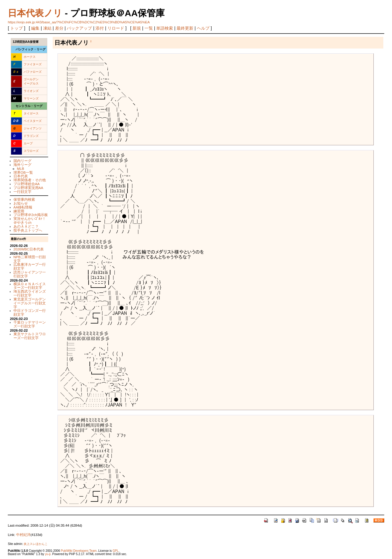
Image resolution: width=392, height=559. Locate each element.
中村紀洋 (23, 535)
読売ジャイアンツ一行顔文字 (30, 274)
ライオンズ (31, 91)
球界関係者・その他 (30, 180)
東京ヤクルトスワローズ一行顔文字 (30, 336)
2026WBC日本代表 (29, 249)
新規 (137, 28)
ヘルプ (203, 28)
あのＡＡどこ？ (26, 226)
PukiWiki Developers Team (79, 551)
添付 (100, 28)
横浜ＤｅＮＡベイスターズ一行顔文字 (30, 286)
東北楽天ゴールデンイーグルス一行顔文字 (30, 303)
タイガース (31, 113)
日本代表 (21, 176)
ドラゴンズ (31, 136)
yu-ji (48, 554)
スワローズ (31, 151)
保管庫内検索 (24, 199)
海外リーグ (22, 165)
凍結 (47, 28)
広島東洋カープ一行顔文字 (30, 266)
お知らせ (21, 203)
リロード (116, 28)
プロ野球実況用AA (28, 188)
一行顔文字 (22, 192)
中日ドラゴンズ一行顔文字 (30, 312)
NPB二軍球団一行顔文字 (30, 259)
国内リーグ (22, 161)
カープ (28, 143)
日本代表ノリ (35, 13)
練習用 (19, 211)
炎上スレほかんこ (36, 544)
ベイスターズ (33, 121)
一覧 (149, 28)
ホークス (30, 57)
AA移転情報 (23, 207)
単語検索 (165, 28)
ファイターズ (33, 64)
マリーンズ (31, 98)
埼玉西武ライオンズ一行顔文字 (30, 293)
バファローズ (33, 72)
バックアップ (79, 28)
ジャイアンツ (33, 128)
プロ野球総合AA (27, 184)
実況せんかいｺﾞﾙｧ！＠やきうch (30, 220)
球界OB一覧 (23, 172)
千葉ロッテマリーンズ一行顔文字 (30, 324)
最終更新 (185, 28)
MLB (21, 169)
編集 (35, 28)
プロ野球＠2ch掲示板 (31, 215)
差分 (59, 28)
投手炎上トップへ (28, 230)
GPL (116, 551)
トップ (16, 28)
